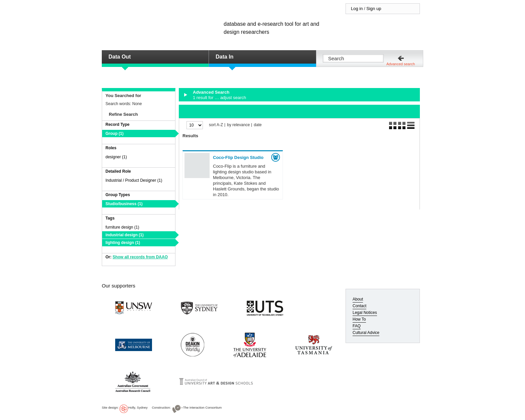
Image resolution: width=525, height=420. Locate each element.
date (258, 125)
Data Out (120, 57)
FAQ (357, 326)
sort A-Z (216, 125)
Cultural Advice (366, 333)
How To (359, 319)
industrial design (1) (125, 235)
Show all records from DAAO (140, 257)
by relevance (238, 125)
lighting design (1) (123, 243)
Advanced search (401, 64)
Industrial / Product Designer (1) (134, 180)
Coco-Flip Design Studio (238, 157)
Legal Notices (365, 313)
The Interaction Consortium (203, 407)
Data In (224, 57)
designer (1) (116, 157)
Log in (357, 9)
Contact (359, 306)
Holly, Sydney (138, 407)
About (358, 299)
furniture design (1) (122, 227)
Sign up (374, 9)
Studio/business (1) (124, 204)
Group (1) (115, 134)
